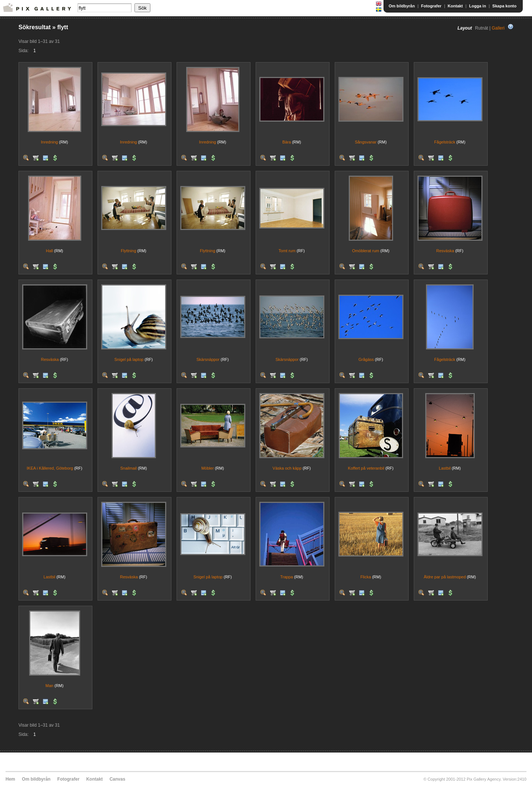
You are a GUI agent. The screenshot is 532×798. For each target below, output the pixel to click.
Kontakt (455, 6)
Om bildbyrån (402, 6)
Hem (10, 779)
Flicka (366, 577)
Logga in (478, 6)
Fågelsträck (445, 142)
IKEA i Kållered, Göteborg (50, 468)
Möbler (208, 468)
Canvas (117, 779)
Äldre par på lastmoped (445, 577)
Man (49, 686)
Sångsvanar (366, 142)
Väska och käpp (287, 468)
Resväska (445, 251)
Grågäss (366, 359)
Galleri (498, 28)
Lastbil (445, 468)
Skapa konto (504, 6)
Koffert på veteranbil (366, 468)
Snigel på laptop (129, 359)
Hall (49, 251)
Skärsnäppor (208, 359)
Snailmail (128, 468)
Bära (287, 142)
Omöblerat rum (366, 251)
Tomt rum (287, 251)
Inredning (50, 142)
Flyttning (129, 251)
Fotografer (431, 6)
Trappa (287, 577)
